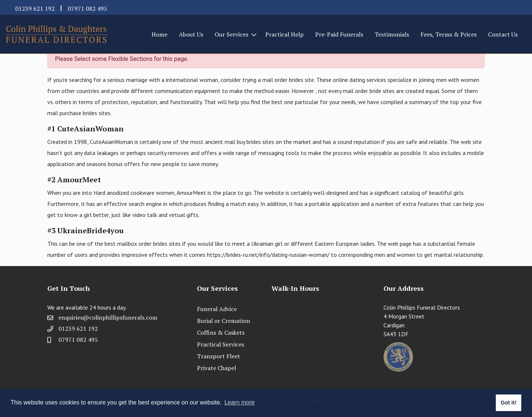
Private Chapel (216, 368)
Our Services (231, 34)
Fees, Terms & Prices (449, 34)
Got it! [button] (508, 403)
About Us (191, 34)
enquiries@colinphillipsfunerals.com (108, 320)
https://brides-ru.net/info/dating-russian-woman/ (268, 255)
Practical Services (221, 344)
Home (159, 34)
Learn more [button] (239, 402)
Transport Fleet (219, 356)
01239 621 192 (35, 8)
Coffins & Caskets (221, 332)
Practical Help (284, 34)
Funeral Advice (217, 309)
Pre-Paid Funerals (339, 34)
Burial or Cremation (224, 321)
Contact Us (503, 34)
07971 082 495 (87, 8)
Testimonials (392, 34)
